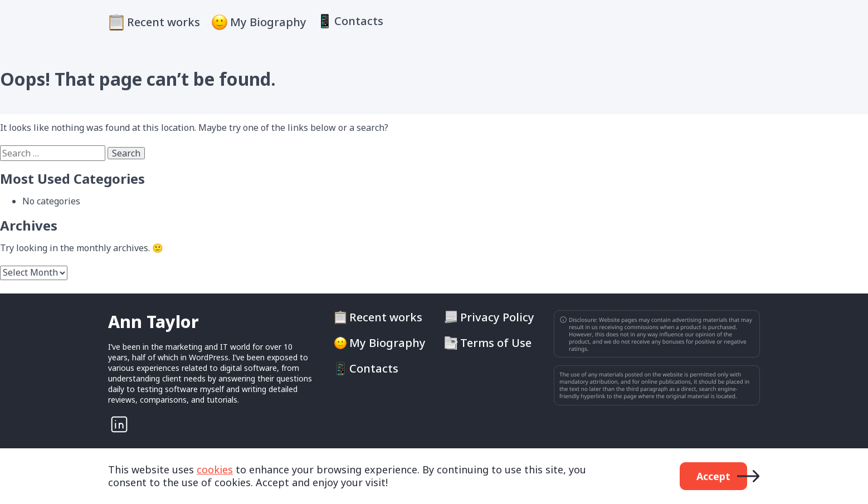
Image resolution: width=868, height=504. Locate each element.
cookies (215, 469)
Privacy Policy (497, 317)
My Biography (268, 22)
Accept (713, 476)
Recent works (164, 22)
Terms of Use (496, 343)
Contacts (359, 21)
